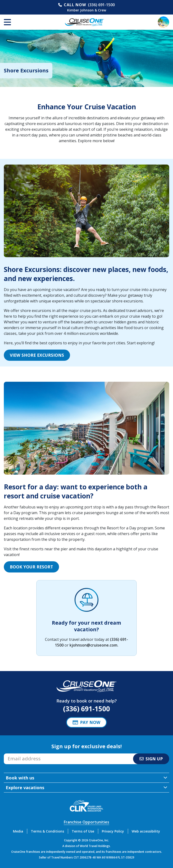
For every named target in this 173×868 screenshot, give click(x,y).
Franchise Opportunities (86, 822)
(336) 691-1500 (101, 5)
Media (18, 831)
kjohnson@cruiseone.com (93, 645)
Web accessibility (146, 831)
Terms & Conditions (47, 831)
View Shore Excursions (37, 355)
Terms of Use (83, 831)
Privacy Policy (113, 831)
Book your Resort (31, 567)
